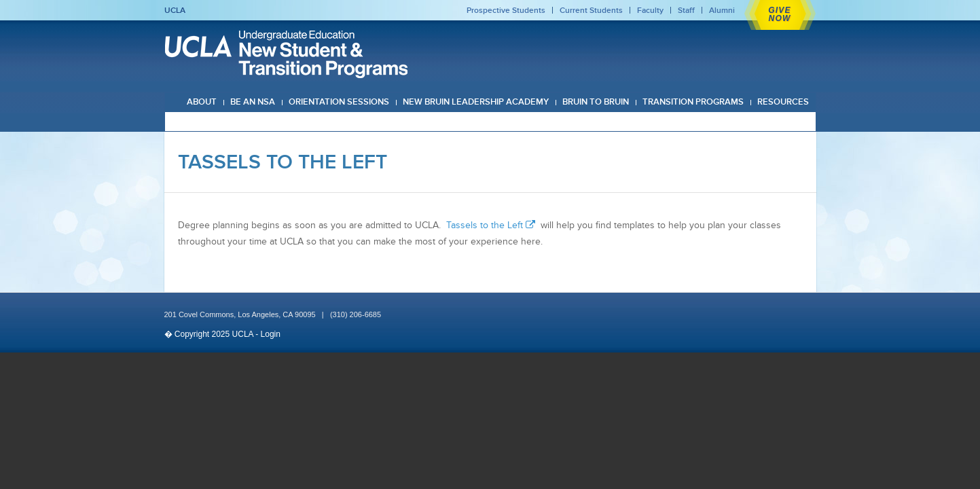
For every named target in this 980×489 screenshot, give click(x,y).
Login (271, 334)
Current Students (591, 10)
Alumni (722, 10)
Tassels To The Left (283, 162)
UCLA (175, 10)
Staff (686, 10)
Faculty (650, 10)
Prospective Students (506, 10)
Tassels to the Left (492, 225)
